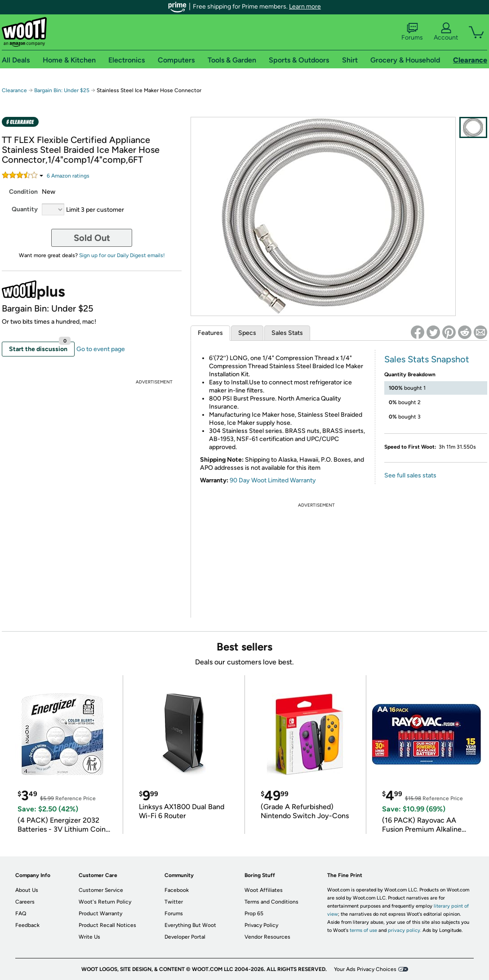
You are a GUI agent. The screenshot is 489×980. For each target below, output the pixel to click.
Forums (412, 32)
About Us (27, 890)
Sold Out (92, 238)
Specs (247, 333)
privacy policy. (405, 930)
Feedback (27, 925)
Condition (23, 192)
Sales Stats (287, 333)
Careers (25, 902)
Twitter (174, 902)
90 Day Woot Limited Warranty (273, 480)
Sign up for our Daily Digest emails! (122, 255)
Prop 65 (254, 913)
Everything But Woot (190, 925)
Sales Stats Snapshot (427, 359)
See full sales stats (410, 475)
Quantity (25, 209)
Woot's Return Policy (105, 902)
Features (210, 333)
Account (446, 32)
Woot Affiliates (264, 890)
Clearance (14, 90)
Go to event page (101, 349)
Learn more (305, 7)
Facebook (177, 890)
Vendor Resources (267, 937)
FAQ (21, 913)
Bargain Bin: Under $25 (62, 90)
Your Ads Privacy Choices (365, 969)
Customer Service (101, 890)
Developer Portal (185, 937)
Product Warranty (100, 913)
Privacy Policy (261, 925)
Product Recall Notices (107, 925)
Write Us (89, 937)
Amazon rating (68, 176)
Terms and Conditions (271, 902)
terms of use (363, 930)
